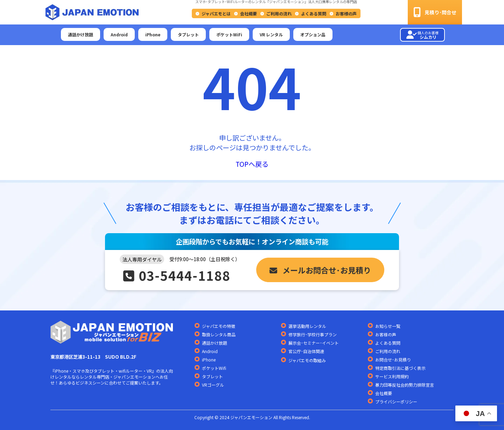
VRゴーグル (213, 385)
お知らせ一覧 (388, 326)
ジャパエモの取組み (307, 360)
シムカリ (422, 35)
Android (119, 34)
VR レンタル (271, 34)
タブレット (188, 34)
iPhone (153, 34)
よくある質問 (314, 13)
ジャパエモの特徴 (219, 326)
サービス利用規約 (392, 376)
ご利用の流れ (279, 13)
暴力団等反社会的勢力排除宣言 (405, 385)
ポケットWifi (214, 368)
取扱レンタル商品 (219, 334)
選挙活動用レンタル (307, 326)
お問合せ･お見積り (393, 360)
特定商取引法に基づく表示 (400, 368)
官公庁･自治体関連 (306, 351)
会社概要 (248, 13)
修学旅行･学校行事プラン (313, 334)
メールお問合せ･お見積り (320, 270)
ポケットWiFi (229, 34)
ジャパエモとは (216, 13)
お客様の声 (346, 13)
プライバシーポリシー (396, 402)
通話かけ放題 (80, 34)
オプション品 (313, 34)
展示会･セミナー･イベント (314, 343)
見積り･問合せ (435, 12)
